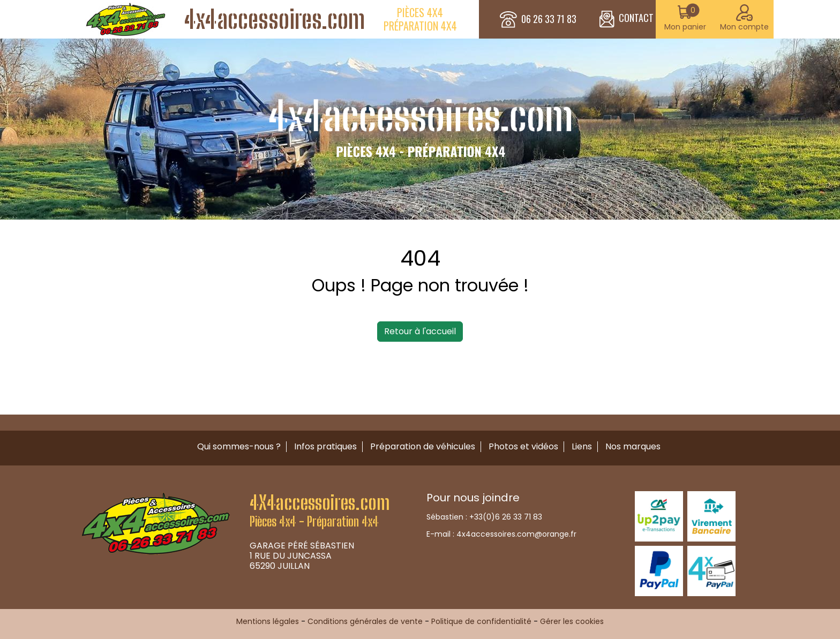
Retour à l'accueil (420, 331)
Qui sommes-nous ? (239, 446)
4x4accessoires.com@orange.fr (516, 534)
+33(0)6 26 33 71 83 (506, 517)
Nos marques (633, 446)
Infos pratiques (325, 446)
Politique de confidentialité (481, 621)
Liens (582, 446)
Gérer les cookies (572, 621)
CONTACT (627, 19)
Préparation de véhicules (423, 446)
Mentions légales (268, 621)
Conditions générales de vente (365, 621)
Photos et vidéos (523, 446)
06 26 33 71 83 (549, 19)
